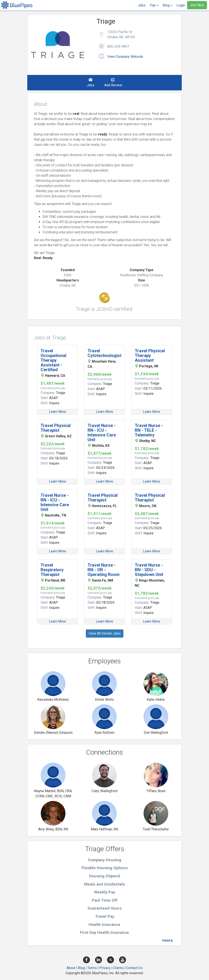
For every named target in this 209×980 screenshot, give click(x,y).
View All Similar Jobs (105, 633)
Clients (118, 968)
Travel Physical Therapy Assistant (150, 356)
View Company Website (125, 57)
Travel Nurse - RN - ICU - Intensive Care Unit (102, 433)
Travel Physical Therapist (56, 428)
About (71, 968)
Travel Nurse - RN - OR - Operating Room (104, 570)
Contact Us (134, 968)
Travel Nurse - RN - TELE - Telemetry (149, 430)
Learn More (58, 412)
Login (181, 5)
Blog (81, 968)
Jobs (142, 5)
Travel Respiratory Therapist (52, 570)
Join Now (197, 5)
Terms (92, 968)
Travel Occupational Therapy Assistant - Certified (53, 360)
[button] (154, 5)
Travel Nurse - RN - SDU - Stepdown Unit (149, 570)
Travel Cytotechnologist (104, 353)
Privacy (105, 968)
